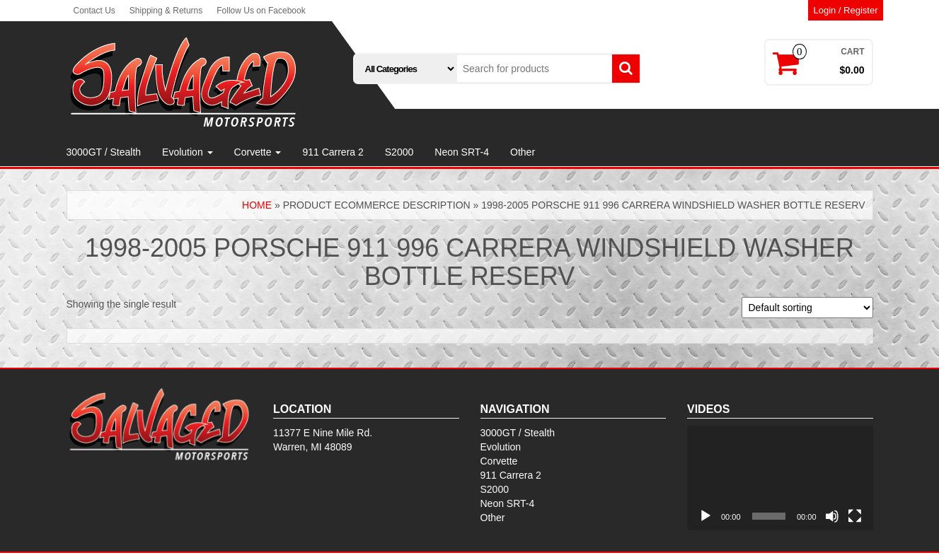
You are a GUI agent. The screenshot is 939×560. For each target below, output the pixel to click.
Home (257, 205)
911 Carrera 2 (333, 152)
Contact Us (94, 11)
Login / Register (845, 10)
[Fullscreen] (855, 516)
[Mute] (832, 516)
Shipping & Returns (166, 11)
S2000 (399, 152)
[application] (780, 478)
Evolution (187, 152)
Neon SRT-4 (462, 152)
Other (523, 152)
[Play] (705, 516)
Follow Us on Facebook (261, 11)
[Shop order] (807, 308)
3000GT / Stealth (104, 152)
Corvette (258, 152)
